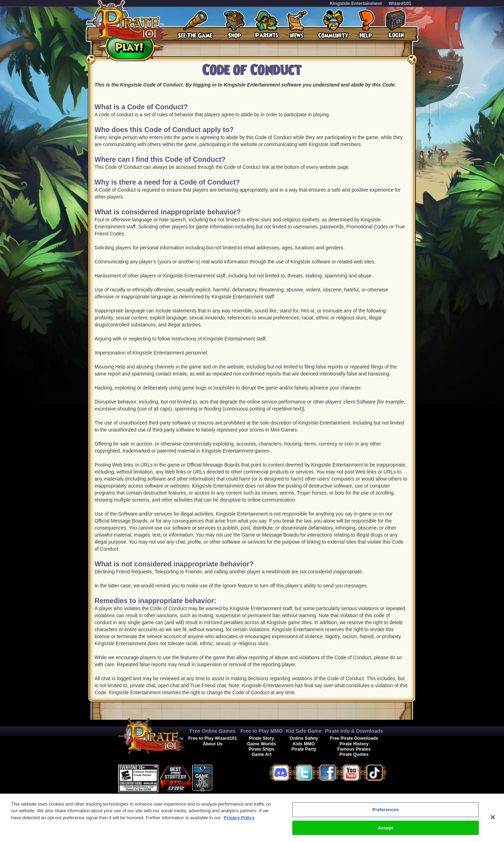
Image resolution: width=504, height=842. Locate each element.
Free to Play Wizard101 (213, 738)
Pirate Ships (261, 749)
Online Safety (304, 738)
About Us (213, 744)
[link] (230, 777)
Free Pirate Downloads (354, 738)
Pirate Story (261, 738)
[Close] (493, 821)
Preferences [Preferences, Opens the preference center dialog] (386, 813)
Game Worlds (261, 744)
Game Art (262, 754)
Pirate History (354, 744)
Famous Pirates (354, 749)
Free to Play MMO (262, 731)
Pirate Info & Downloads (354, 731)
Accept (386, 832)
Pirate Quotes (354, 754)
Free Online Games (213, 731)
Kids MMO (304, 744)
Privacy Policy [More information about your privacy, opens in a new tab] (239, 822)
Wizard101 (400, 3)
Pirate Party (304, 749)
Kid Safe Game (304, 731)
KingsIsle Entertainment (356, 3)
